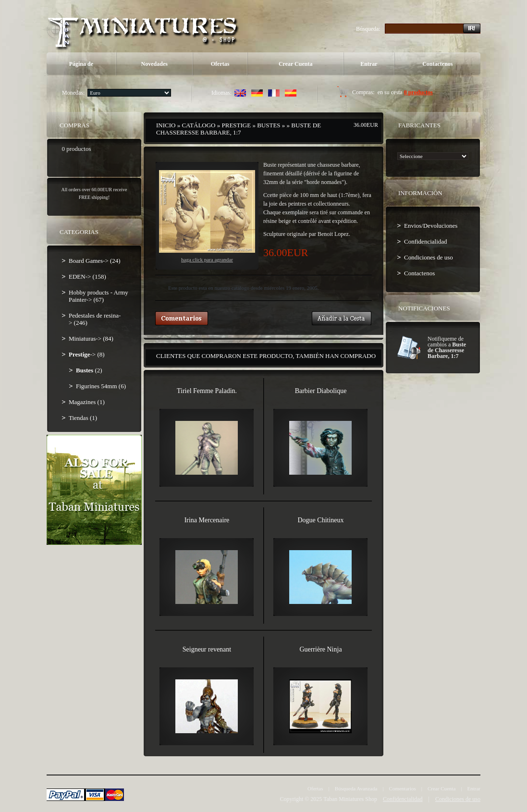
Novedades (154, 64)
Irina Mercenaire (207, 520)
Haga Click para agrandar (207, 216)
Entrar (369, 64)
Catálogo (198, 125)
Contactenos (437, 64)
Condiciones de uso (429, 257)
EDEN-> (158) (87, 277)
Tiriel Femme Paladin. (207, 391)
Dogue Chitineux (320, 520)
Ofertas (220, 64)
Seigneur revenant (207, 649)
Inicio (166, 125)
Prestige (237, 125)
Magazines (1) (87, 402)
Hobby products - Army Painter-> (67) (98, 296)
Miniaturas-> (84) (91, 338)
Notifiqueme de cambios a (447, 347)
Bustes (269, 125)
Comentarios (403, 788)
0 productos (418, 92)
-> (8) (87, 354)
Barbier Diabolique (321, 391)
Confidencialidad (426, 241)
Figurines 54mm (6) (101, 386)
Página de (81, 64)
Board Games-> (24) (95, 261)
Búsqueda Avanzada (356, 788)
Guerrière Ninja (320, 649)
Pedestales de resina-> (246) (95, 319)
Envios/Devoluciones (431, 226)
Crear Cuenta (296, 64)
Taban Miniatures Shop (350, 799)
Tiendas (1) (83, 418)
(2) (89, 370)
